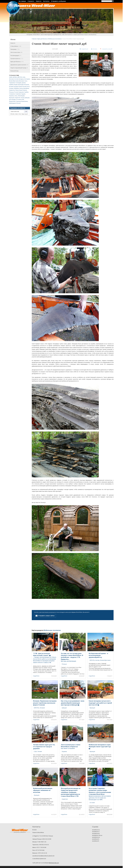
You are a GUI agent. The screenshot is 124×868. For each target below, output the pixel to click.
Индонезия (12, 101)
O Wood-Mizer (16, 46)
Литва (21, 88)
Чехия (23, 98)
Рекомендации (16, 55)
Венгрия (21, 81)
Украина (12, 96)
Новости (39, 1)
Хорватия (18, 98)
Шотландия (12, 99)
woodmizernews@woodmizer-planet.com (43, 856)
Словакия (12, 94)
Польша (11, 92)
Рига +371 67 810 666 (38, 850)
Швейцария (12, 103)
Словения (18, 94)
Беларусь (21, 79)
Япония (18, 103)
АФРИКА (15, 77)
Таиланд (18, 101)
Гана (26, 81)
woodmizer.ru (96, 832)
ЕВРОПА (20, 77)
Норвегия (12, 90)
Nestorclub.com (55, 863)
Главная (34, 39)
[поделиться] (84, 49)
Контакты (46, 1)
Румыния (21, 92)
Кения (20, 86)
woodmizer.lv (96, 839)
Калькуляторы (14, 71)
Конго (28, 86)
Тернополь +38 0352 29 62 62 (41, 845)
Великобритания (14, 81)
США (24, 77)
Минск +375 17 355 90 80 (39, 847)
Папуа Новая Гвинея (21, 90)
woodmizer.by (96, 834)
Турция (23, 94)
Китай (24, 86)
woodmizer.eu (96, 830)
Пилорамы (15, 49)
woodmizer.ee (96, 837)
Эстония (19, 99)
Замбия (11, 85)
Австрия (11, 79)
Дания (24, 83)
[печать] (94, 49)
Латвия (11, 88)
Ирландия (21, 85)
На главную (22, 1)
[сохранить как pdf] (106, 49)
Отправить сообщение (58, 1)
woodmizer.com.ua (97, 835)
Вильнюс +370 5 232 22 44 (40, 853)
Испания (27, 85)
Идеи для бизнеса (17, 62)
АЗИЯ (11, 77)
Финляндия (21, 96)
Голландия (18, 83)
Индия (16, 85)
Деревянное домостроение (19, 65)
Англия (16, 79)
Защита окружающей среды (19, 68)
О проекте (31, 1)
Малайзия (26, 88)
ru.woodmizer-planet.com (39, 859)
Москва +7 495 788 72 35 (39, 842)
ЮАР (23, 99)
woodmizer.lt (96, 841)
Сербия (26, 92)
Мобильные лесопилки (55, 39)
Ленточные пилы (16, 52)
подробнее (36, 676)
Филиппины (24, 101)
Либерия (16, 88)
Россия (16, 92)
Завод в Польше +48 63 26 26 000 (42, 839)
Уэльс (16, 96)
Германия (12, 83)
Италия (11, 86)
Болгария (27, 79)
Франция (12, 98)
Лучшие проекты (17, 59)
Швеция (27, 98)
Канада (16, 86)
